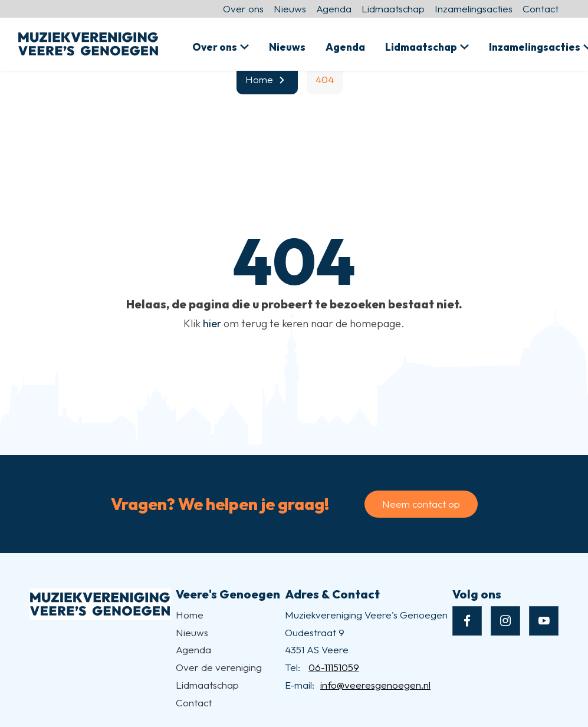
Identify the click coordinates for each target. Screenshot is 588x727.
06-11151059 (334, 667)
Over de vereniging (219, 667)
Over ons (243, 9)
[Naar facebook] (467, 621)
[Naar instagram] (505, 621)
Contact (541, 9)
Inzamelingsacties (474, 9)
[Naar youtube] (544, 621)
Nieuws (290, 9)
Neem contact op (421, 504)
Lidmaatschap (393, 9)
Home (190, 615)
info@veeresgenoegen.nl (375, 685)
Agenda (334, 9)
